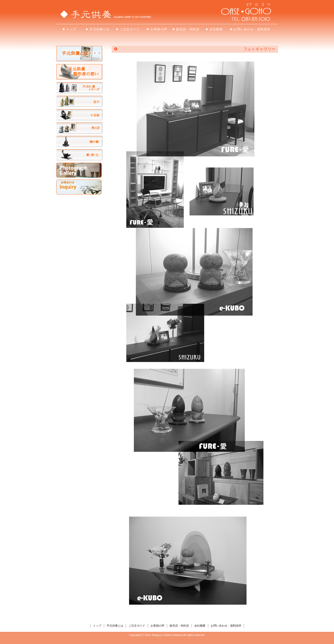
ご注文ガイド (137, 626)
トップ (97, 626)
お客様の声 (157, 626)
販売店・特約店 (179, 626)
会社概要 (200, 626)
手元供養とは (115, 626)
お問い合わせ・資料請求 (226, 626)
